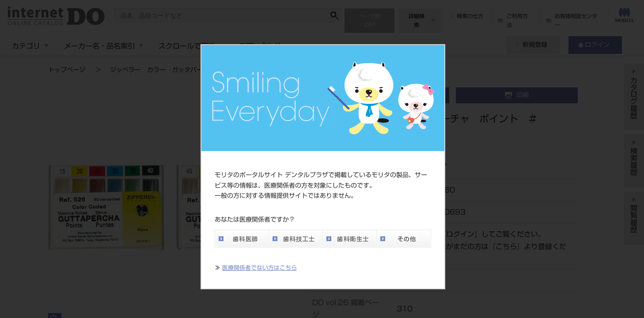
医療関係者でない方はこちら (259, 268)
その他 (404, 239)
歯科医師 (242, 239)
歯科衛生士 (349, 239)
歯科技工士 (295, 239)
